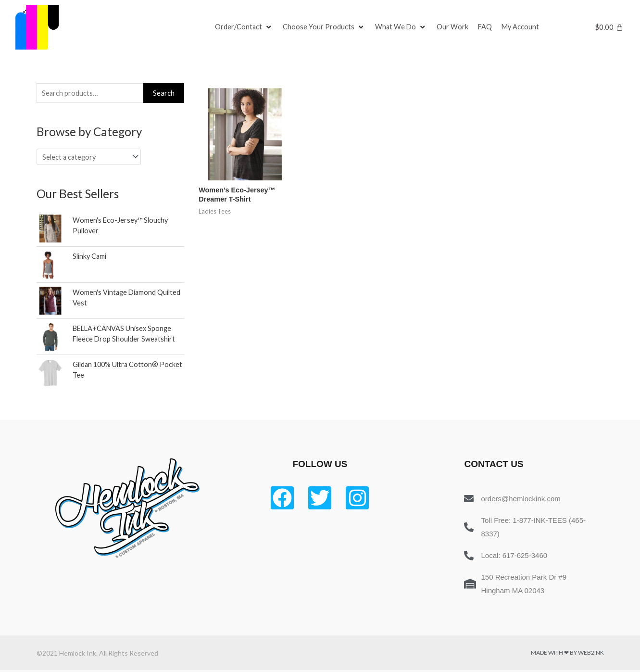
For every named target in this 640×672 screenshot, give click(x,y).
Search (164, 93)
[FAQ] (487, 27)
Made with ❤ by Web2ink (567, 654)
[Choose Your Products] (325, 27)
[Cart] (609, 27)
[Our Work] (454, 27)
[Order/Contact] (245, 27)
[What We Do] (402, 27)
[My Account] (523, 27)
